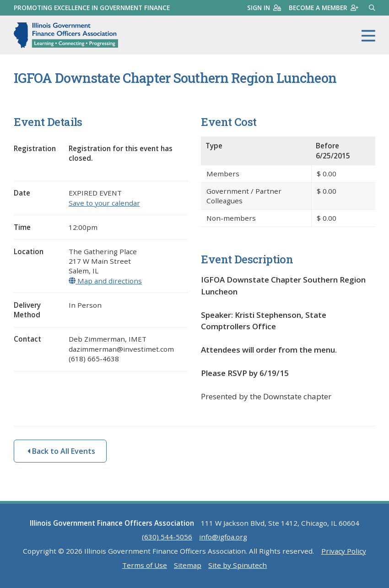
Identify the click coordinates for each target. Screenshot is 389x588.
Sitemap (188, 565)
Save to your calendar (104, 203)
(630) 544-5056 (167, 537)
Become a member (324, 8)
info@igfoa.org (223, 537)
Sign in (264, 8)
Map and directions (105, 281)
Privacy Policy (344, 551)
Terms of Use (145, 565)
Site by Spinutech (238, 565)
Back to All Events (61, 451)
